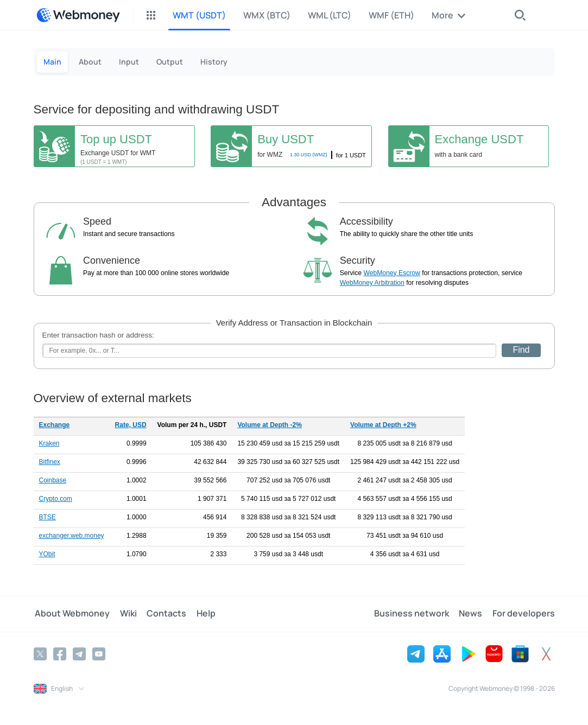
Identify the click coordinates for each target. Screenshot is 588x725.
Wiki (126, 614)
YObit (47, 554)
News (472, 614)
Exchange (55, 425)
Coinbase (53, 480)
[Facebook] (60, 653)
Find (521, 350)
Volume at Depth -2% (269, 425)
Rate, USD (131, 425)
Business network (414, 614)
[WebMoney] (78, 15)
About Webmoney (71, 614)
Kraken (49, 443)
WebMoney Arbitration (372, 283)
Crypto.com (56, 499)
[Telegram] (79, 653)
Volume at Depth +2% (383, 425)
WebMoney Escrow (392, 273)
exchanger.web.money (72, 536)
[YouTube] (99, 653)
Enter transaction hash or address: (98, 335)
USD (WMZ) (309, 155)
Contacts (163, 614)
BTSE (48, 517)
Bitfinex (50, 462)
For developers (524, 614)
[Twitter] (40, 653)
